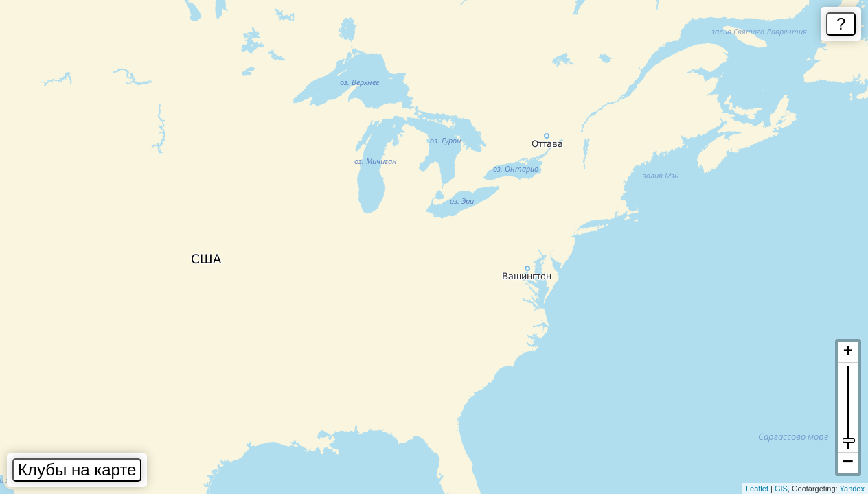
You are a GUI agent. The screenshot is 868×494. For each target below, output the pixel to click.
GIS (781, 489)
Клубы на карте (77, 470)
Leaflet (757, 489)
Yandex (853, 489)
